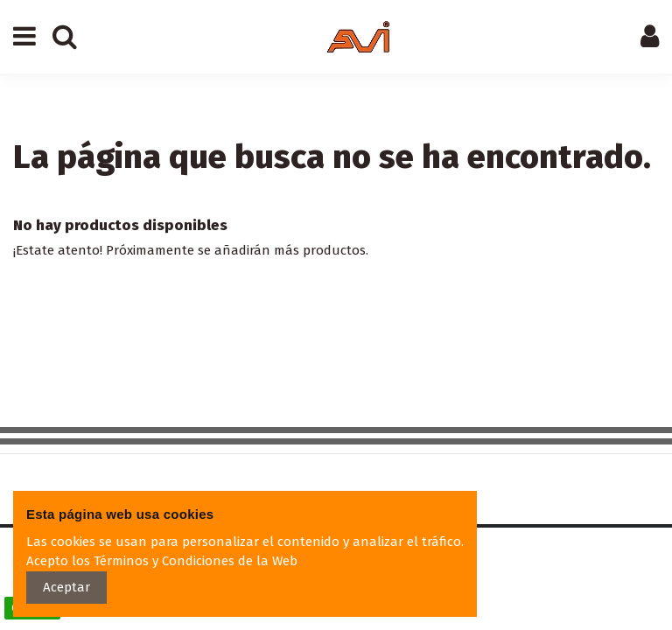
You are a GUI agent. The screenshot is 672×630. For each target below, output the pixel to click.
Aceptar (66, 587)
